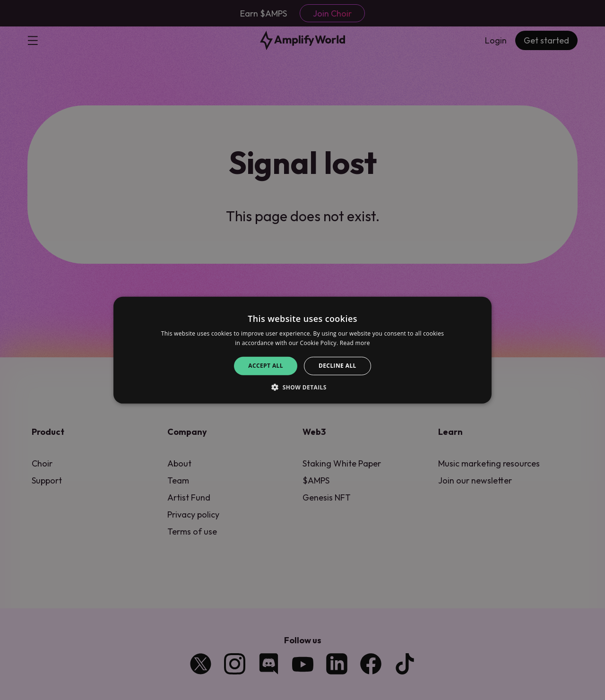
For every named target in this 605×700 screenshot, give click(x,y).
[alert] (302, 350)
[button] (302, 387)
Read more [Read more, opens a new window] (355, 343)
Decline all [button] (337, 366)
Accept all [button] (266, 366)
